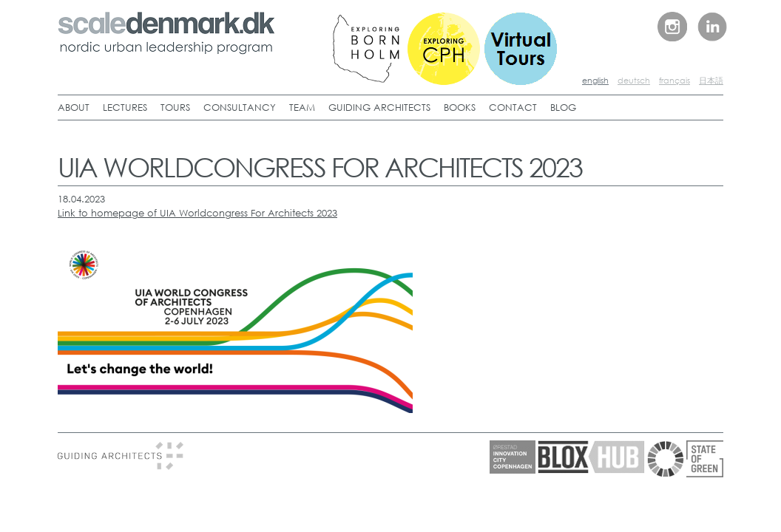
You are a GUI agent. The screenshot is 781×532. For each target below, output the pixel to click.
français (674, 81)
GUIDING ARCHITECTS (379, 108)
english (595, 81)
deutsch (634, 81)
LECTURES (125, 108)
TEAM (302, 108)
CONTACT (513, 108)
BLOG (563, 108)
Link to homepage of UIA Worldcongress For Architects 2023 (197, 213)
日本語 (711, 81)
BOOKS (460, 108)
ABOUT (74, 108)
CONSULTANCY (240, 108)
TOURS (175, 108)
